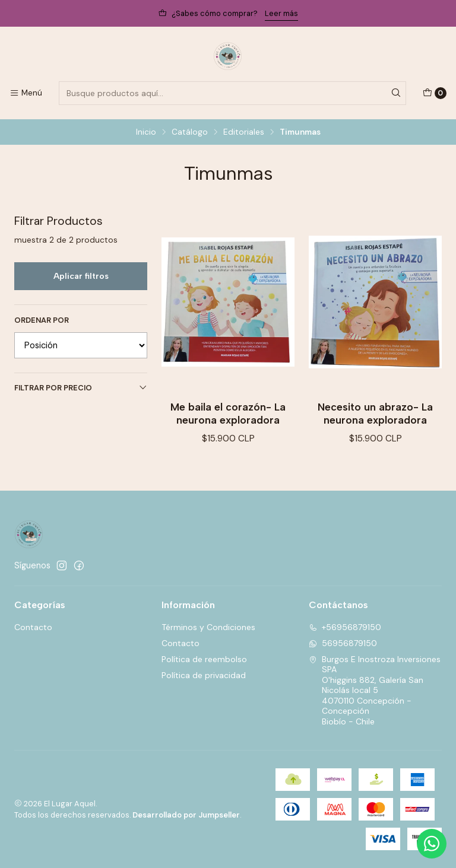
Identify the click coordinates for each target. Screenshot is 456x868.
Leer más (281, 13)
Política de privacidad (204, 675)
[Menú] (26, 93)
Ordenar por (42, 320)
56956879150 (343, 643)
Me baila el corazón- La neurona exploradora (228, 413)
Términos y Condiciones (208, 627)
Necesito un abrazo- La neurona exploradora (375, 413)
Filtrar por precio (81, 388)
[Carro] (435, 93)
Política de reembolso (204, 659)
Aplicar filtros (81, 276)
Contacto (33, 627)
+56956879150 (345, 627)
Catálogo (190, 132)
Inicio (146, 132)
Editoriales (244, 132)
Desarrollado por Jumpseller (186, 815)
